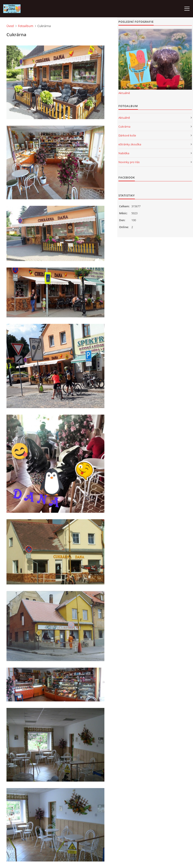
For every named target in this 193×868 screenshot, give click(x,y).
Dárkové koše (127, 135)
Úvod (10, 26)
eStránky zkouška (130, 144)
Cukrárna (124, 127)
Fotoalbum (26, 26)
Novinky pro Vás (129, 162)
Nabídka (124, 153)
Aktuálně (124, 93)
